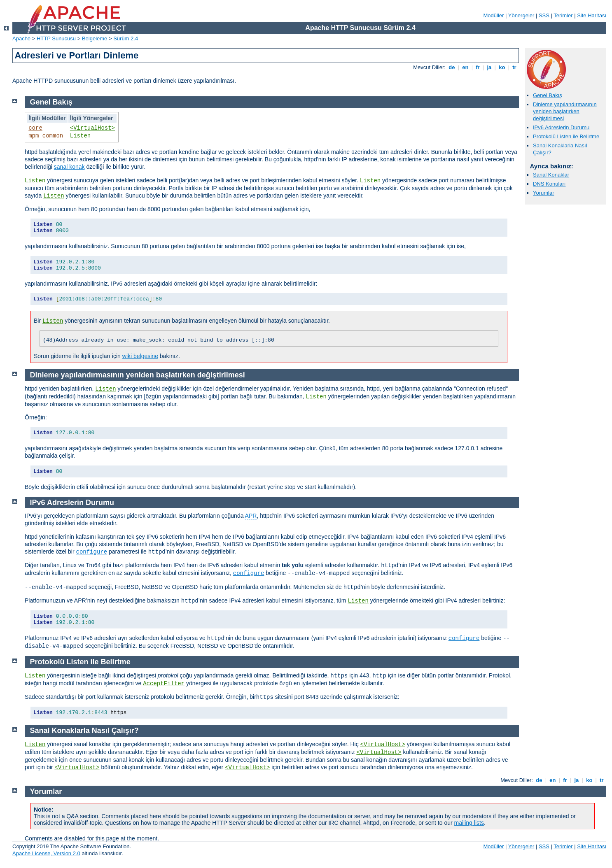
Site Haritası (592, 15)
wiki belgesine (140, 356)
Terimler (563, 15)
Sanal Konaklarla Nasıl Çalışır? (84, 731)
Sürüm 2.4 (126, 38)
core (35, 128)
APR (251, 516)
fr (478, 67)
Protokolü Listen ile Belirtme (566, 136)
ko (502, 67)
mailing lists (469, 823)
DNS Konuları (549, 184)
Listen (80, 136)
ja (489, 67)
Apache (21, 38)
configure (92, 552)
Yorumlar (544, 193)
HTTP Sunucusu (56, 38)
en (465, 67)
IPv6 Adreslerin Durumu (561, 127)
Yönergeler (521, 15)
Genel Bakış (548, 95)
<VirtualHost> (92, 128)
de (452, 67)
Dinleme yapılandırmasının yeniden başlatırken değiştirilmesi (565, 111)
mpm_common (46, 136)
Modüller (494, 15)
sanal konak (69, 167)
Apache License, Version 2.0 (46, 853)
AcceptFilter (164, 684)
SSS (544, 15)
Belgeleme (95, 38)
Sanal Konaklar (551, 175)
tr (515, 67)
